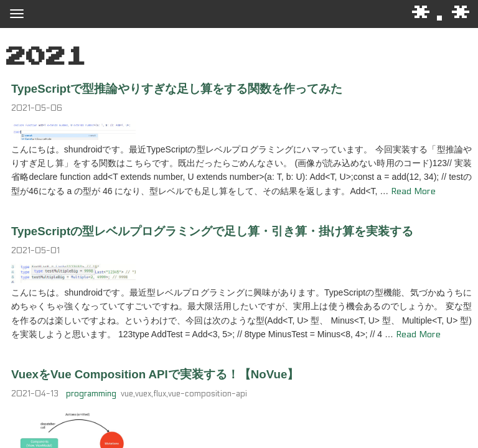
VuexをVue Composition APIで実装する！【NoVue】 (155, 374)
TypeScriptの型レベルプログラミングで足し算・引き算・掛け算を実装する (212, 231)
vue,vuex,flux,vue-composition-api (184, 394)
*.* (442, 13)
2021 (46, 57)
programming (91, 394)
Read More (413, 191)
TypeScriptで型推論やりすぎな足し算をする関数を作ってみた (177, 89)
